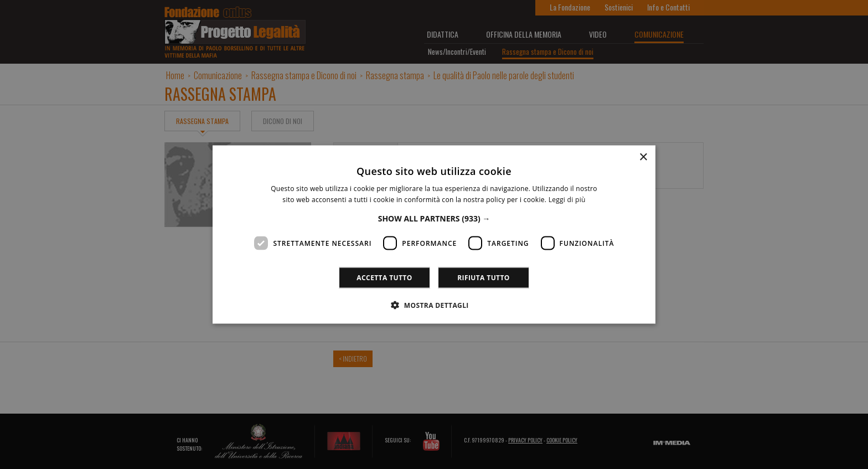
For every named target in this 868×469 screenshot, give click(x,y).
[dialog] (434, 235)
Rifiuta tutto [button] (484, 278)
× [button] (643, 157)
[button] (434, 218)
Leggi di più (567, 199)
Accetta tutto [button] (384, 278)
